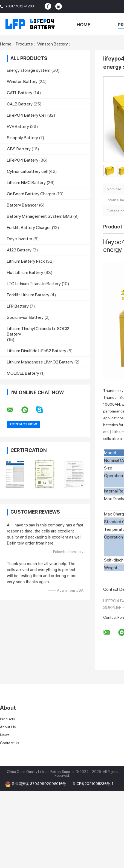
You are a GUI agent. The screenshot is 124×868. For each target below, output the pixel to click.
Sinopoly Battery (22, 138)
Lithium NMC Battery (26, 183)
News (5, 735)
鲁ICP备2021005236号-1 (93, 784)
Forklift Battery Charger (29, 227)
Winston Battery (53, 44)
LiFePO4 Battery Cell (27, 115)
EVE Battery (18, 126)
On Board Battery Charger (31, 194)
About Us (8, 727)
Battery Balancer (22, 205)
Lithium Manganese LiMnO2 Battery (40, 362)
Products (24, 44)
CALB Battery (20, 104)
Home (83, 25)
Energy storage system (29, 70)
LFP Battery (18, 306)
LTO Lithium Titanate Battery (34, 284)
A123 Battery (19, 250)
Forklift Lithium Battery (28, 295)
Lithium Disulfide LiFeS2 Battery (37, 351)
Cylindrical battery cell (27, 171)
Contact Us (10, 743)
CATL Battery (20, 93)
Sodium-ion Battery (25, 317)
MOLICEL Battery (23, 373)
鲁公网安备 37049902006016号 (39, 784)
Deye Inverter (20, 239)
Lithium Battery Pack (26, 261)
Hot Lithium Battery (25, 272)
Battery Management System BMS (40, 216)
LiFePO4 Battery (23, 160)
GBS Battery (19, 149)
